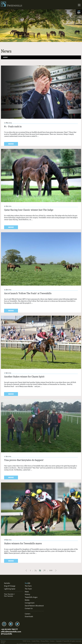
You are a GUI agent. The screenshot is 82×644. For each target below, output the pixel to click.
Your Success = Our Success (9, 595)
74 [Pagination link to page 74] (36, 570)
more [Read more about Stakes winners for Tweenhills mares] (11, 561)
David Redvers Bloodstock (34, 606)
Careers (28, 614)
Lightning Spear (10, 589)
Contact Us (29, 608)
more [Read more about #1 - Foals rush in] (11, 144)
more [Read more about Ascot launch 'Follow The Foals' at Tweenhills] (11, 311)
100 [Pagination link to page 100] (51, 570)
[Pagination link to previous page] (27, 570)
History (27, 594)
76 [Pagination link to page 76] (44, 570)
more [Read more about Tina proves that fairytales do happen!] (11, 477)
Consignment (30, 603)
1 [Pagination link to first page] (30, 570)
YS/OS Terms (26, 641)
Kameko (7, 583)
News (27, 592)
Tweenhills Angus (31, 597)
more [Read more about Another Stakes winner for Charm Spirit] (11, 394)
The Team (28, 589)
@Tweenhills (6, 634)
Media (27, 600)
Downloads (29, 616)
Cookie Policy (35, 641)
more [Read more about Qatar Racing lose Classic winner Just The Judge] (11, 227)
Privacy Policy (45, 641)
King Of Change (10, 586)
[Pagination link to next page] (56, 570)
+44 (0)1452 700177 (9, 629)
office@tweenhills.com (11, 632)
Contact (52, 641)
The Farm (28, 586)
